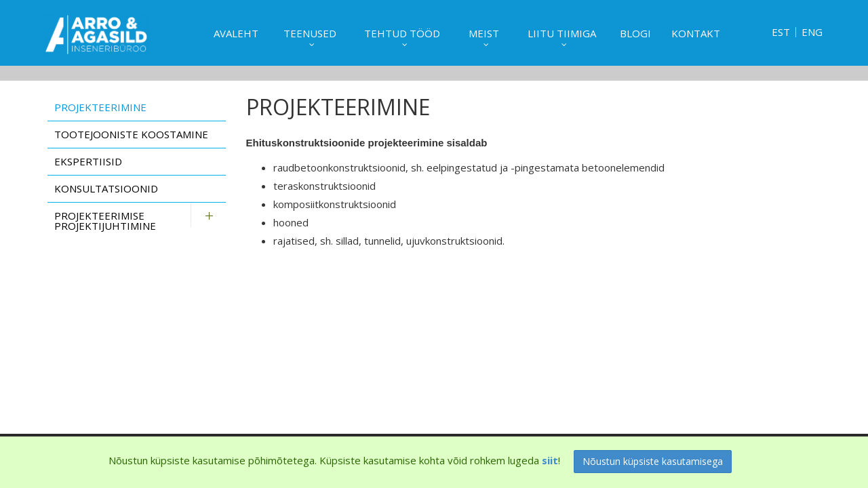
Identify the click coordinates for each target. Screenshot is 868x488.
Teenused (310, 33)
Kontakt (696, 33)
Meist (484, 33)
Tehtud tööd (402, 33)
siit (550, 460)
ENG (812, 32)
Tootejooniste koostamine (131, 134)
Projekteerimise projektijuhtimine (105, 221)
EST (781, 32)
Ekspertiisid (88, 161)
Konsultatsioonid (106, 188)
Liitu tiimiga (562, 33)
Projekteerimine (100, 107)
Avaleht (236, 33)
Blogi (635, 33)
